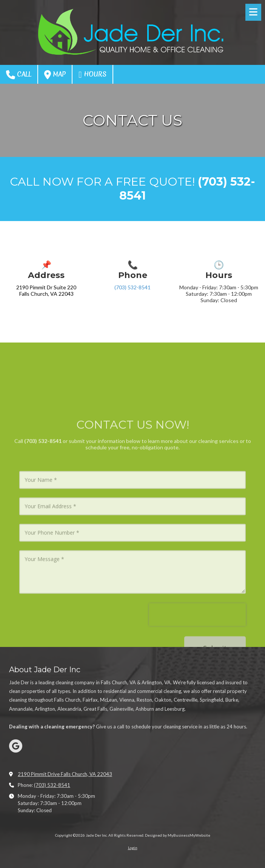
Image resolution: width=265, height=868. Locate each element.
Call (19, 75)
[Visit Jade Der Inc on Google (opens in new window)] (16, 746)
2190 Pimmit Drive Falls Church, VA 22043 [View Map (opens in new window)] (65, 774)
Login (133, 848)
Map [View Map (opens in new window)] (55, 75)
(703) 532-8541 (132, 287)
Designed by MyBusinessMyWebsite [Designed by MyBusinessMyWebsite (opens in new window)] (178, 835)
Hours (92, 75)
